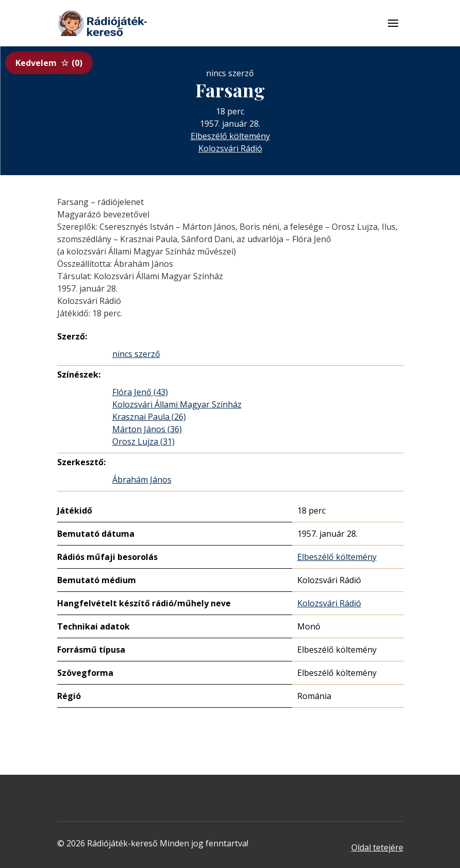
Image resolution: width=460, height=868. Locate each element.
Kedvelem (49, 63)
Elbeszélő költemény (230, 136)
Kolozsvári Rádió (230, 148)
